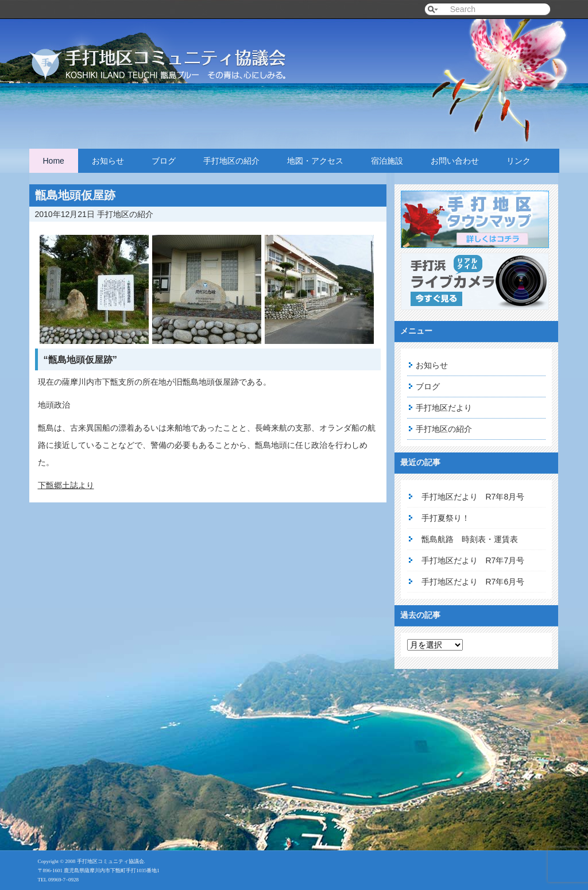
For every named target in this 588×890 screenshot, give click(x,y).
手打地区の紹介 (231, 161)
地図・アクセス (315, 161)
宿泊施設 (387, 161)
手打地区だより (444, 408)
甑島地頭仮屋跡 (75, 195)
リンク (519, 161)
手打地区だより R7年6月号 (473, 582)
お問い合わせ (455, 161)
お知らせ (108, 161)
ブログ (164, 161)
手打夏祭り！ (446, 518)
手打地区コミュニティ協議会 (173, 53)
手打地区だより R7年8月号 (473, 497)
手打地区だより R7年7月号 (473, 560)
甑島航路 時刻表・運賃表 (470, 539)
